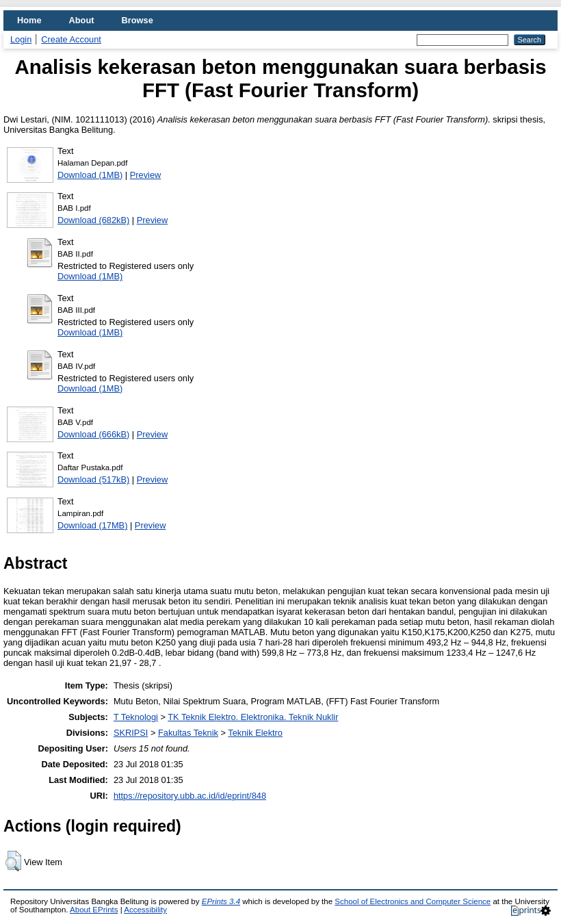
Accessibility (145, 910)
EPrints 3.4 (221, 901)
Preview (146, 175)
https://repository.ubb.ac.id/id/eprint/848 (190, 796)
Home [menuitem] (29, 20)
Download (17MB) (92, 525)
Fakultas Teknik (188, 733)
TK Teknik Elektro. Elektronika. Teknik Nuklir (253, 717)
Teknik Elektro (255, 733)
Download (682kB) (93, 220)
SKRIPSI (131, 733)
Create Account (71, 39)
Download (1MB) (90, 175)
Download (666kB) (93, 434)
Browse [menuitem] (138, 20)
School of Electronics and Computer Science (413, 901)
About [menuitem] (82, 20)
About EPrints (94, 910)
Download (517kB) (93, 479)
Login (21, 39)
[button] (13, 861)
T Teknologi (136, 717)
